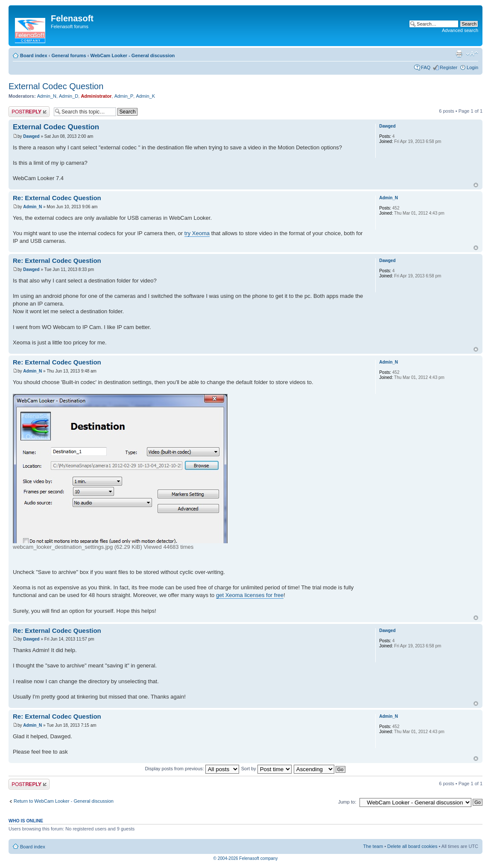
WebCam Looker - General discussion (132, 55)
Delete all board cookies (412, 846)
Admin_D (69, 96)
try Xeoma (197, 233)
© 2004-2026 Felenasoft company (246, 858)
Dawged (31, 136)
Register (449, 67)
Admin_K (145, 96)
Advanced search (460, 30)
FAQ (426, 67)
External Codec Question (56, 86)
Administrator (96, 96)
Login (472, 67)
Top (476, 185)
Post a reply (29, 112)
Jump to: (347, 802)
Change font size (472, 54)
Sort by (266, 769)
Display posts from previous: (192, 769)
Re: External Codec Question (57, 198)
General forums (69, 55)
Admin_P (124, 96)
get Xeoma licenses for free (250, 595)
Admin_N (47, 96)
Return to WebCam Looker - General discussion (64, 801)
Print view (459, 54)
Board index (34, 55)
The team (373, 846)
